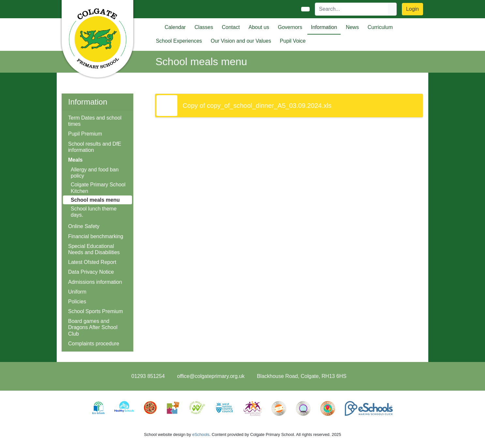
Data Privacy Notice (91, 272)
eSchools (201, 434)
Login (412, 9)
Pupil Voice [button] (293, 41)
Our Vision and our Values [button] (241, 41)
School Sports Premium (96, 311)
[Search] (352, 9)
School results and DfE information (95, 147)
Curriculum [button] (380, 27)
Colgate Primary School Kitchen (98, 188)
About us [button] (259, 27)
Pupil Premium (85, 134)
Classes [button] (204, 27)
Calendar (175, 27)
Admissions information (95, 282)
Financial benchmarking (96, 236)
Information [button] (324, 27)
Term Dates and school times (95, 121)
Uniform (77, 292)
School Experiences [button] (179, 41)
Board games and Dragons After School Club (93, 327)
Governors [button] (290, 27)
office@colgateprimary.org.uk (211, 376)
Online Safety (84, 226)
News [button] (352, 27)
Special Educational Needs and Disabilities (94, 249)
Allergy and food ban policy (95, 173)
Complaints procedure (94, 344)
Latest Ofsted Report (92, 262)
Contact (231, 27)
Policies (77, 302)
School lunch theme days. (94, 212)
